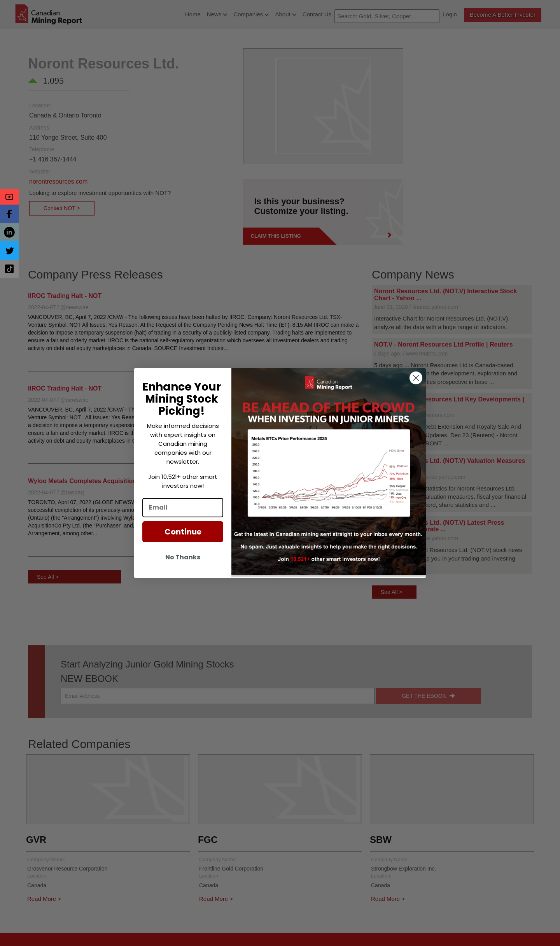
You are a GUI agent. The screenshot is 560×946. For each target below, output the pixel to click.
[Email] (183, 508)
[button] (9, 197)
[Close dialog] (416, 378)
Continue (183, 532)
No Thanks (183, 557)
